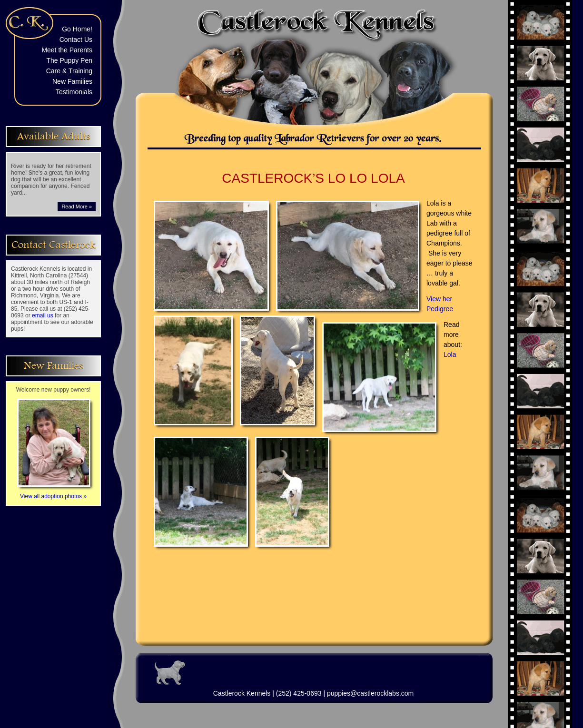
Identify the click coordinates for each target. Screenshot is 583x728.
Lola (450, 354)
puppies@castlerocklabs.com (370, 693)
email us (43, 315)
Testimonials (74, 92)
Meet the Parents (67, 50)
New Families (72, 81)
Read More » (77, 207)
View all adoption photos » (54, 493)
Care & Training (69, 71)
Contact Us (76, 39)
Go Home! (77, 29)
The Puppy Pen (69, 60)
